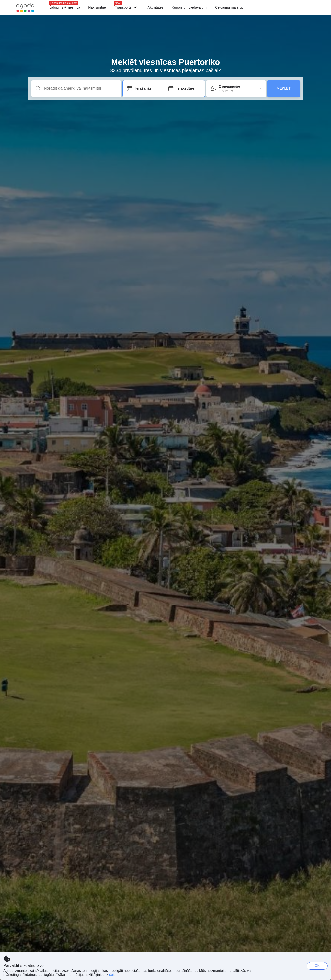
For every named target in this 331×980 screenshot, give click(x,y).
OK (317, 966)
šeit (112, 975)
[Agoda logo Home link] (25, 8)
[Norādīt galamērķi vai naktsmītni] (80, 88)
